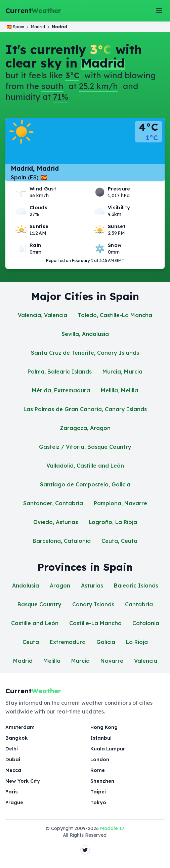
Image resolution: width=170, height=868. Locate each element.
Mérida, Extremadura (61, 390)
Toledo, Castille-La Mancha (115, 315)
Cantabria (139, 604)
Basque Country (39, 604)
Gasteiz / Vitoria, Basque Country (85, 447)
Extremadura (68, 642)
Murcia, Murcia (122, 372)
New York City (23, 781)
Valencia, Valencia (42, 315)
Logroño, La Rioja (113, 522)
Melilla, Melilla (119, 390)
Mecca (13, 770)
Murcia (80, 661)
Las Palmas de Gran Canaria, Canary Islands (85, 409)
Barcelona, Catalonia (62, 541)
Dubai (13, 759)
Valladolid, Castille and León (85, 466)
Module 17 (112, 828)
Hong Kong (104, 727)
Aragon (60, 585)
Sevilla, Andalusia (85, 334)
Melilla (52, 661)
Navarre (112, 661)
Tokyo (98, 802)
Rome (98, 770)
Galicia (106, 642)
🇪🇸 (15, 27)
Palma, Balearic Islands (60, 372)
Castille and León (35, 623)
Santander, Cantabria (53, 503)
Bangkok (17, 738)
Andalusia (26, 585)
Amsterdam (20, 727)
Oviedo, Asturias (56, 522)
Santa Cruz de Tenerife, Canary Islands (85, 353)
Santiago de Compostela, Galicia (85, 484)
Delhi (12, 749)
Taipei (98, 792)
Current (33, 11)
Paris (12, 792)
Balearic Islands (136, 585)
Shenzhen (102, 781)
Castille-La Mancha (95, 623)
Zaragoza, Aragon (85, 428)
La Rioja (137, 642)
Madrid (23, 661)
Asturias (92, 585)
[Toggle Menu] (159, 11)
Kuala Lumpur (108, 749)
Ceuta (31, 642)
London (100, 759)
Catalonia (146, 623)
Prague (14, 802)
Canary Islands (93, 604)
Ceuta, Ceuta (119, 541)
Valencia (146, 661)
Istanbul (101, 738)
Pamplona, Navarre (120, 503)
